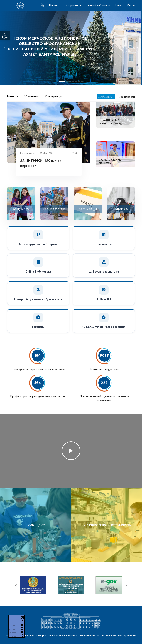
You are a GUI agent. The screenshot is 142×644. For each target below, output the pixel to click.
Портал (54, 5)
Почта (118, 5)
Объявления (32, 96)
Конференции (54, 96)
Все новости (127, 97)
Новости (13, 96)
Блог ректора (72, 5)
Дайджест (106, 97)
